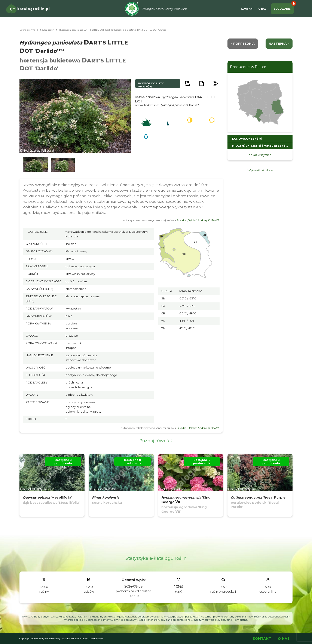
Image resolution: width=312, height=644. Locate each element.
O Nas (262, 9)
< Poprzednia (243, 44)
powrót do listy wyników (151, 85)
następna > (279, 44)
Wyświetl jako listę (260, 170)
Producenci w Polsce (248, 67)
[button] (36, 165)
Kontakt (247, 9)
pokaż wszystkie (260, 155)
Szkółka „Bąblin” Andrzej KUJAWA (198, 220)
